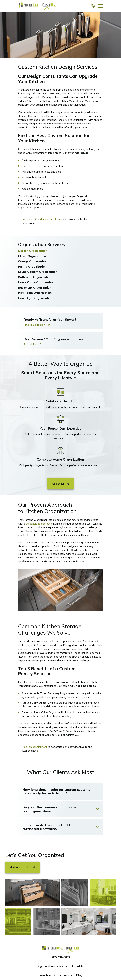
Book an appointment (35, 747)
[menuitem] (60, 251)
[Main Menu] (101, 6)
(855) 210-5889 (60, 957)
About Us (78, 966)
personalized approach (39, 524)
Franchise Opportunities (55, 975)
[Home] (37, 6)
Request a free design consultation (42, 220)
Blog (79, 975)
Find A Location (22, 867)
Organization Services (52, 966)
